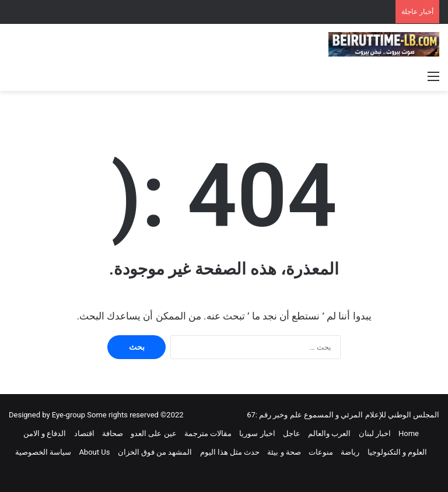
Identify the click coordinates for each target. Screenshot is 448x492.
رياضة (350, 452)
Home (409, 433)
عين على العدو (153, 433)
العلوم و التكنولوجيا (397, 452)
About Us (94, 452)
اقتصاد (84, 433)
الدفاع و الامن (45, 433)
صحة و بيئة (284, 452)
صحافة (113, 433)
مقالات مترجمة (208, 433)
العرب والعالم (329, 433)
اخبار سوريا (257, 433)
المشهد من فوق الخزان (155, 452)
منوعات (321, 452)
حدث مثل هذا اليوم (230, 452)
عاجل (292, 433)
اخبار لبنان (375, 433)
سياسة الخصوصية (43, 452)
